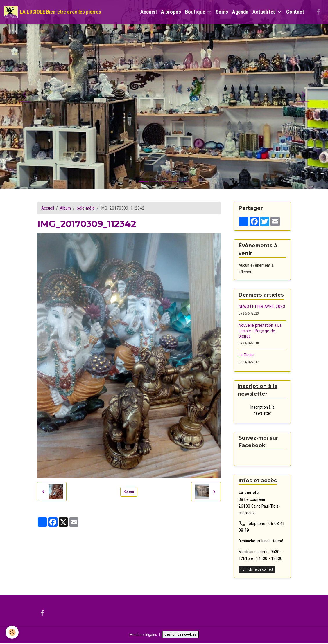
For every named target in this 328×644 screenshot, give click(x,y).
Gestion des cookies (182, 635)
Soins (222, 12)
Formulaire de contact (257, 570)
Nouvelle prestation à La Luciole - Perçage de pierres (260, 331)
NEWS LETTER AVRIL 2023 (262, 306)
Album (65, 208)
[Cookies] (12, 632)
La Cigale (247, 355)
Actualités (265, 12)
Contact (295, 12)
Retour (129, 492)
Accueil (149, 12)
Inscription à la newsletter (262, 411)
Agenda (240, 12)
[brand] (53, 12)
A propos (171, 12)
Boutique (196, 12)
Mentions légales (141, 635)
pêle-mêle (86, 208)
